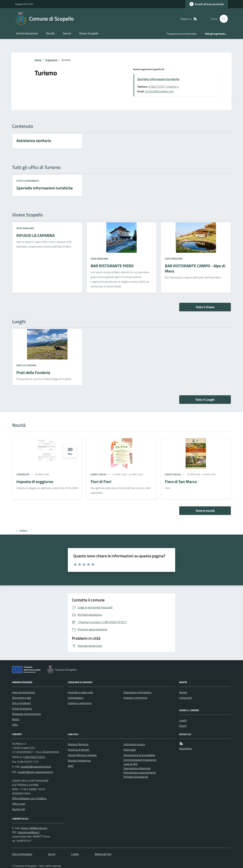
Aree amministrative (24, 692)
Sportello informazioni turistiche (158, 79)
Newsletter (186, 748)
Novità (50, 33)
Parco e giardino (26, 365)
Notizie (183, 692)
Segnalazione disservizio (137, 768)
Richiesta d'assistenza (136, 777)
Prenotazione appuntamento (140, 772)
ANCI (71, 766)
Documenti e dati (22, 698)
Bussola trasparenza (79, 760)
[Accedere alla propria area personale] (207, 4)
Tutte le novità (205, 511)
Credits (75, 854)
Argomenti (51, 60)
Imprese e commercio (135, 698)
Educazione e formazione (137, 692)
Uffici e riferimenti (28, 181)
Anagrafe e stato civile (80, 692)
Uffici (15, 725)
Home (38, 60)
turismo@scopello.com (159, 91)
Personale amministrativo (26, 714)
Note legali (130, 750)
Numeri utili (19, 809)
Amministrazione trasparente (140, 760)
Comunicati (23, 474)
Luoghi (183, 720)
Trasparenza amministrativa (182, 34)
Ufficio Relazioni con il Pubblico (29, 798)
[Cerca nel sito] (222, 19)
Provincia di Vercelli (78, 750)
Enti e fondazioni (22, 703)
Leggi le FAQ (131, 764)
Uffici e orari (19, 804)
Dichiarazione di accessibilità (139, 755)
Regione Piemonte (24, 4)
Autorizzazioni (76, 698)
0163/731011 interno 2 (163, 87)
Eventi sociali (99, 474)
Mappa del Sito (103, 854)
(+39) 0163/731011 (34, 757)
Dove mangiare (25, 228)
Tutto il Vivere (205, 307)
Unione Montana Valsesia (82, 755)
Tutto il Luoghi (205, 400)
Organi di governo (22, 708)
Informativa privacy (134, 744)
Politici (16, 719)
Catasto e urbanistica (80, 703)
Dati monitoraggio (22, 854)
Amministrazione (27, 33)
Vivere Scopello (89, 33)
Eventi (183, 726)
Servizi (67, 33)
